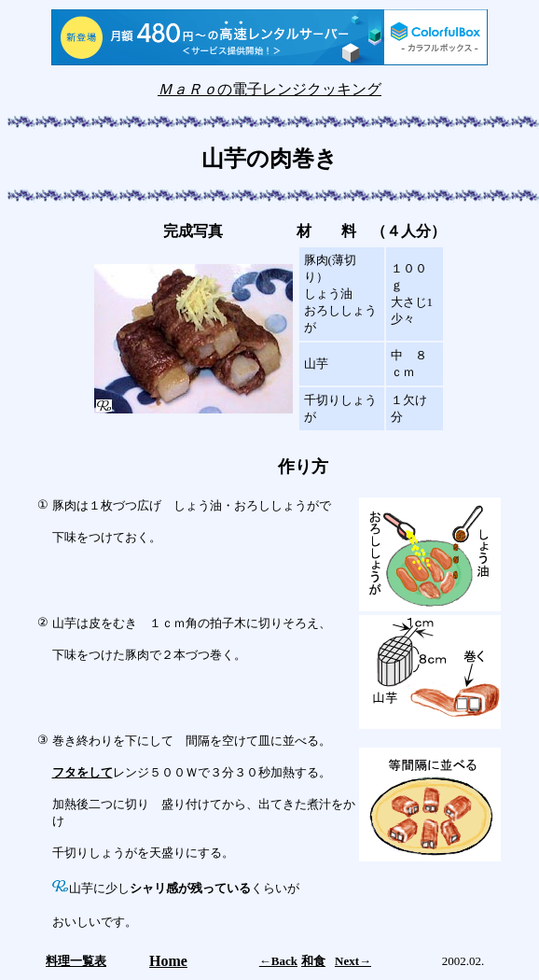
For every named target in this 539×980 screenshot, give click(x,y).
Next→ (353, 961)
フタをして (83, 772)
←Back (278, 961)
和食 (313, 961)
